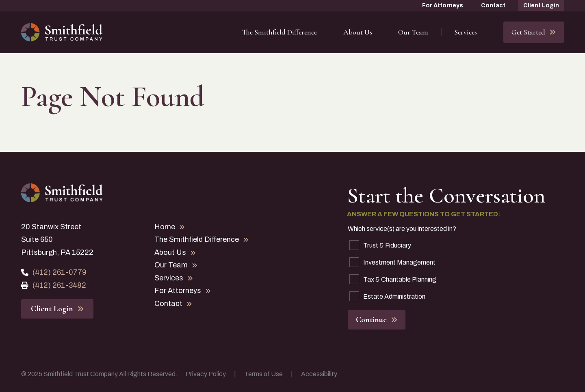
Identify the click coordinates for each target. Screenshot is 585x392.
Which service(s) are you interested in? (402, 229)
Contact (493, 5)
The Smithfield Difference (279, 32)
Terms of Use (263, 374)
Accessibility (319, 374)
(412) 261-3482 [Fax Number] (54, 285)
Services (466, 32)
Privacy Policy (206, 374)
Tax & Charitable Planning (393, 279)
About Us (358, 32)
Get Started (534, 32)
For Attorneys (443, 5)
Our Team (413, 32)
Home (170, 227)
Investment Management (392, 262)
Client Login (541, 5)
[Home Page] (62, 32)
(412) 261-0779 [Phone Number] (54, 272)
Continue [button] (377, 320)
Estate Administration (387, 296)
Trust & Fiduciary (380, 245)
